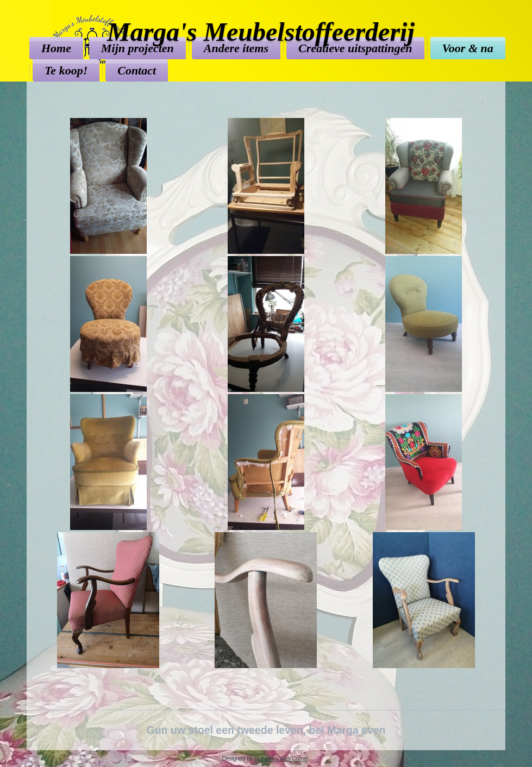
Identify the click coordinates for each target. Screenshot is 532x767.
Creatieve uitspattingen (355, 48)
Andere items (236, 48)
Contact (137, 70)
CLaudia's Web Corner (281, 759)
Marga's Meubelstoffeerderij (261, 32)
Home (56, 48)
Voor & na (468, 48)
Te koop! (66, 70)
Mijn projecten (137, 48)
